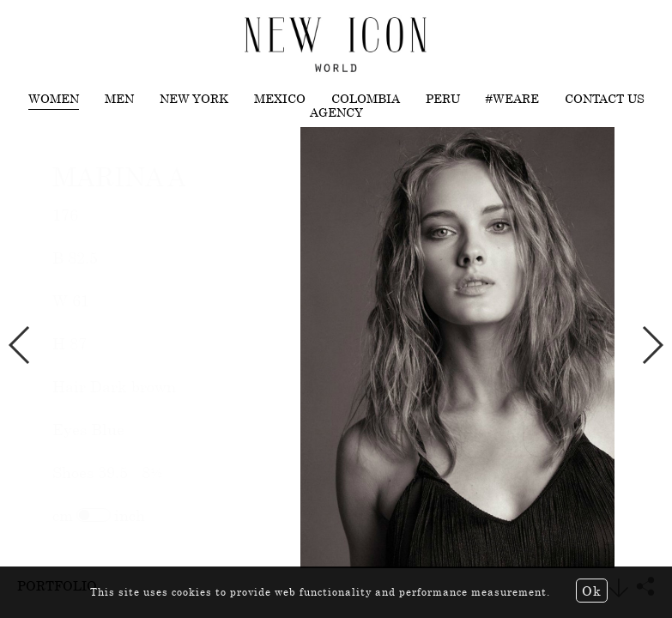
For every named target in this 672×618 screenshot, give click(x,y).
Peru (443, 99)
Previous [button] (20, 345)
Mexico (280, 99)
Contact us (605, 99)
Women (54, 99)
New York (194, 99)
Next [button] (652, 345)
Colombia (366, 99)
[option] (336, 348)
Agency (336, 112)
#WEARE (512, 99)
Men (119, 99)
